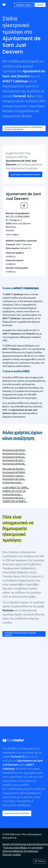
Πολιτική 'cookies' (12, 854)
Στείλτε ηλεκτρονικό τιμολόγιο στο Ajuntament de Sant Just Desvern (24, 128)
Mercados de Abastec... (14, 469)
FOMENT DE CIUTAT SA (14, 491)
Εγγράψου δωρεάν (24, 5)
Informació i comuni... (14, 476)
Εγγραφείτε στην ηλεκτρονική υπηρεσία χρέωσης (20, 634)
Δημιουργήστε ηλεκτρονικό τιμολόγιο (25, 174)
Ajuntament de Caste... (14, 479)
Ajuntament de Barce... (14, 457)
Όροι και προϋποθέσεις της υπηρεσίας (23, 847)
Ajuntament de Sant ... (14, 460)
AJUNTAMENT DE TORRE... (16, 487)
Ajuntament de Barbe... (14, 464)
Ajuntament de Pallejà (14, 472)
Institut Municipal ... (13, 482)
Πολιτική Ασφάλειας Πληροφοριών (20, 851)
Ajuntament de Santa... (14, 453)
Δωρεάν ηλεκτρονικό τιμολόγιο (17, 813)
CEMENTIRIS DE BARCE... (15, 501)
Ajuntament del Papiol (14, 450)
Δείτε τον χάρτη (12, 235)
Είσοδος (40, 5)
